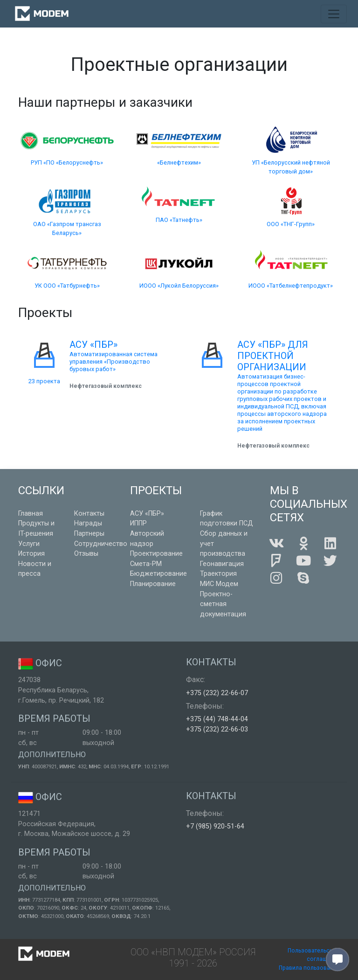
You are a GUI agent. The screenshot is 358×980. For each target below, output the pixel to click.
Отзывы (86, 554)
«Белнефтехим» (179, 162)
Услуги (29, 544)
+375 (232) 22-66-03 (217, 729)
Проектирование (156, 554)
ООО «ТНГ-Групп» (291, 224)
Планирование (153, 584)
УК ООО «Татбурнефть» (67, 286)
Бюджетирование (158, 574)
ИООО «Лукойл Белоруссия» (179, 286)
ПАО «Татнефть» (179, 220)
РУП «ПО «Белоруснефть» (67, 162)
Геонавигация (222, 564)
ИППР (138, 523)
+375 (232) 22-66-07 (217, 693)
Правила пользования (309, 968)
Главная (31, 514)
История (31, 554)
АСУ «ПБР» (147, 514)
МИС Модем (219, 584)
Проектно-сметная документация (223, 604)
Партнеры (89, 534)
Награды (88, 523)
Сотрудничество (101, 544)
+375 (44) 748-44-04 (217, 719)
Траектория (218, 574)
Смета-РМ (146, 564)
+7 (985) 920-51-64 (215, 826)
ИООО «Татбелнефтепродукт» (291, 286)
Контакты (89, 514)
